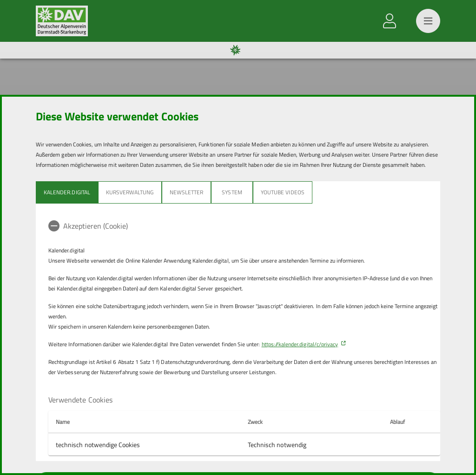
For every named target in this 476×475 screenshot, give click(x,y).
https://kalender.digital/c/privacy (300, 344)
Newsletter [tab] (187, 192)
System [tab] (232, 192)
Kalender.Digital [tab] (67, 192)
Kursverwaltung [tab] (130, 192)
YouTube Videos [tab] (283, 192)
